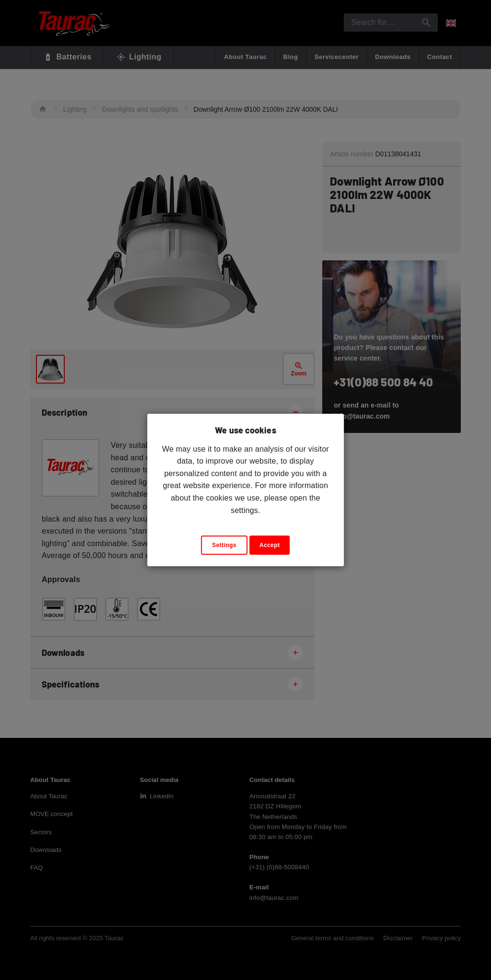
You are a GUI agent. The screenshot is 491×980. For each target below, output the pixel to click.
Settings (224, 545)
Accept (270, 545)
